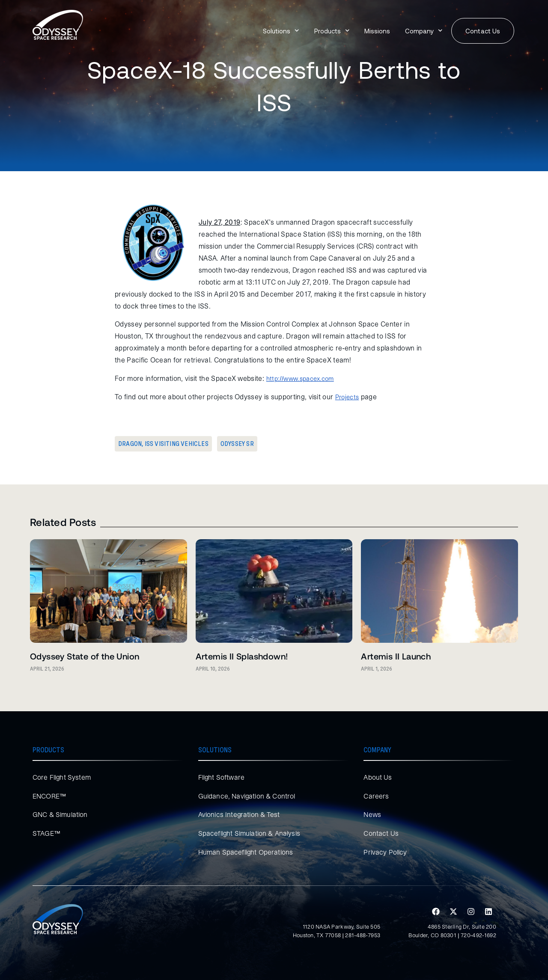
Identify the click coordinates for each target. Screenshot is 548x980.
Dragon (130, 444)
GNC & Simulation (60, 814)
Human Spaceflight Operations (246, 852)
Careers (376, 796)
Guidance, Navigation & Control (247, 796)
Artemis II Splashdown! (242, 656)
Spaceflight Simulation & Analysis (249, 833)
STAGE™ (47, 833)
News (372, 814)
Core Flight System (62, 777)
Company (424, 31)
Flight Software (222, 777)
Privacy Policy (385, 852)
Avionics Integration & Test (239, 814)
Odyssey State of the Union (85, 656)
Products (332, 31)
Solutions (281, 31)
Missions (377, 31)
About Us (378, 777)
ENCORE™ (49, 796)
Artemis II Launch (396, 656)
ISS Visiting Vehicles (177, 444)
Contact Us (381, 833)
